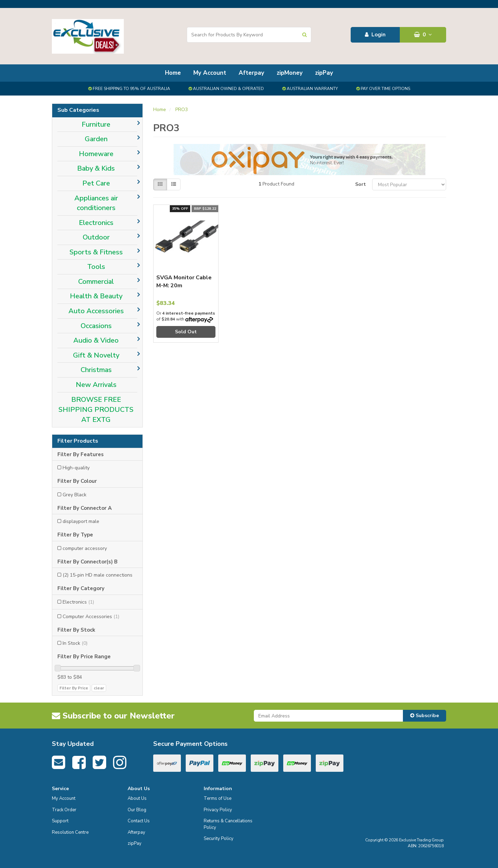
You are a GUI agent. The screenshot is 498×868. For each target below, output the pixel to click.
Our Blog (137, 810)
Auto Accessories (96, 311)
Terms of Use (218, 798)
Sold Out (186, 332)
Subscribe (425, 716)
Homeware (96, 154)
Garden (96, 139)
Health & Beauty (96, 296)
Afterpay (251, 73)
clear (99, 688)
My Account (210, 73)
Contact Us (139, 821)
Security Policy (219, 839)
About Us (137, 798)
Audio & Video (96, 340)
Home (173, 73)
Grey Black (75, 495)
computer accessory (85, 548)
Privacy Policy (218, 810)
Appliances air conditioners (96, 203)
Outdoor (96, 237)
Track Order (64, 810)
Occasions (96, 326)
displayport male (81, 521)
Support (60, 821)
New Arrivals (96, 385)
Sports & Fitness (96, 252)
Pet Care (96, 183)
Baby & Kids (96, 168)
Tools (96, 267)
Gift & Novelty (96, 355)
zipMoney (290, 73)
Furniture (96, 124)
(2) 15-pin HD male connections (98, 575)
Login (375, 35)
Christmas (96, 370)
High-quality (76, 468)
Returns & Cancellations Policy (228, 824)
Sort (361, 184)
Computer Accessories (91, 617)
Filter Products (78, 441)
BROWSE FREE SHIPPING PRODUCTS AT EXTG (96, 409)
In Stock (75, 643)
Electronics (96, 223)
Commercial (96, 282)
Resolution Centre (70, 832)
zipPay (324, 73)
